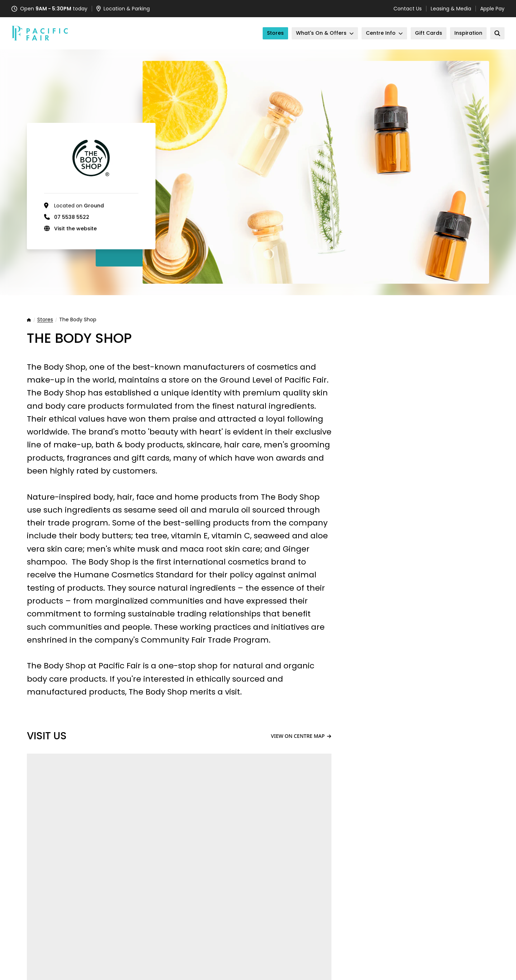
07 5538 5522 (72, 217)
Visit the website (75, 229)
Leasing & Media (451, 9)
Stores (45, 320)
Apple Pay (492, 9)
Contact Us (408, 9)
